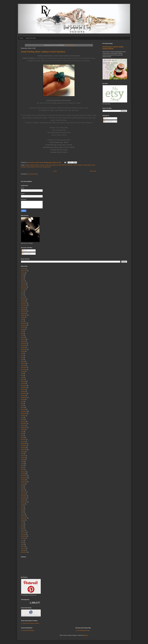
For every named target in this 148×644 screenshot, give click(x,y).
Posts (106, 118)
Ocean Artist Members (28, 631)
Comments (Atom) (33, 174)
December (24, 287)
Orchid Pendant (31, 167)
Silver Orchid (39, 167)
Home (21, 38)
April (22, 295)
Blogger (86, 635)
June (22, 277)
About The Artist (31, 38)
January (23, 285)
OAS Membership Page (83, 631)
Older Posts (93, 171)
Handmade (69, 165)
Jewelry (75, 165)
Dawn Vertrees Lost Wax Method (57, 165)
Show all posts (69, 45)
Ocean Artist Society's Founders (31, 623)
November (24, 305)
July (22, 275)
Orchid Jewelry (87, 165)
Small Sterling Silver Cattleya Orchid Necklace (43, 52)
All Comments (108, 121)
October (23, 269)
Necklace (80, 165)
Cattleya (27, 165)
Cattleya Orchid (44, 165)
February (23, 283)
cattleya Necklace (35, 165)
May (22, 279)
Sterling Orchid (47, 167)
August (23, 273)
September (24, 271)
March (23, 281)
